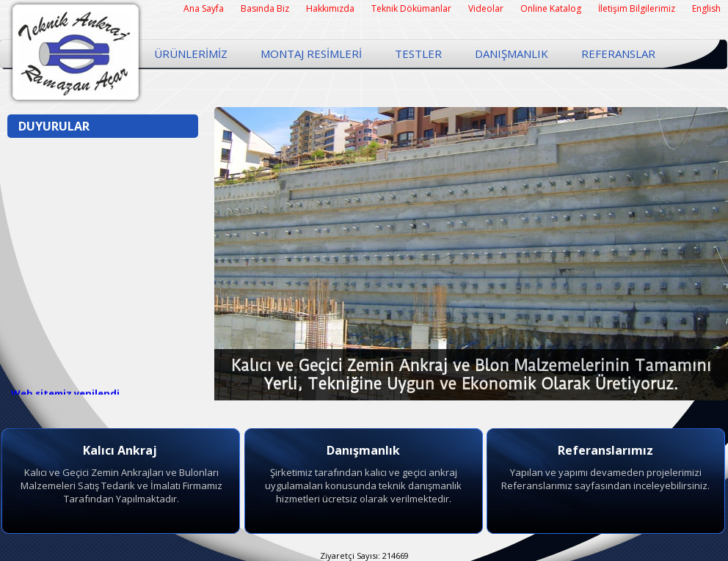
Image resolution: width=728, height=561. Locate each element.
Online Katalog (551, 8)
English (706, 8)
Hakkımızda (330, 8)
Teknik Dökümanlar (411, 8)
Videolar (486, 8)
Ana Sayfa (204, 8)
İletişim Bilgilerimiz (637, 8)
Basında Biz (265, 8)
